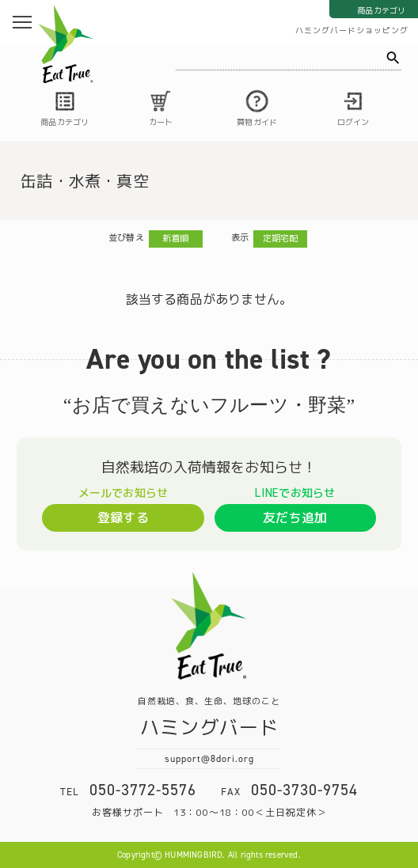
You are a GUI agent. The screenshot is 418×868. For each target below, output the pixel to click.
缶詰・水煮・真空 (85, 180)
